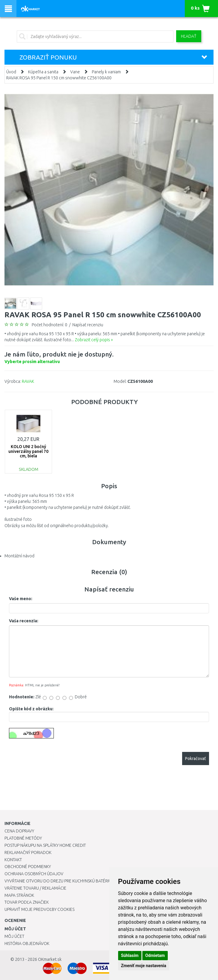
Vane (75, 72)
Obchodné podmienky (28, 867)
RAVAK (28, 381)
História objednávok (27, 943)
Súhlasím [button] (130, 955)
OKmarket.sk (50, 959)
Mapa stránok (19, 895)
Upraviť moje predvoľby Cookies (39, 909)
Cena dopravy (19, 831)
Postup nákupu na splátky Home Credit (45, 845)
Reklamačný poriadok (28, 852)
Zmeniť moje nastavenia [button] (144, 966)
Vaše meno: (21, 599)
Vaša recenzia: (24, 621)
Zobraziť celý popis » (94, 340)
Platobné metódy (23, 838)
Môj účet (14, 936)
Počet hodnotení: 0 (49, 325)
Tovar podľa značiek (27, 902)
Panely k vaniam (106, 72)
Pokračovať (196, 758)
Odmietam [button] (155, 955)
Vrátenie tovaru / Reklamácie (35, 888)
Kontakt (13, 860)
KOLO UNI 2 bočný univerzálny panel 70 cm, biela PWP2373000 (28, 453)
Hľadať (189, 36)
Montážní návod (19, 556)
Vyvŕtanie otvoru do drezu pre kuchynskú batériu (58, 881)
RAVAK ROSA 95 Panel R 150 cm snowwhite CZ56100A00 (59, 78)
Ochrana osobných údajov (34, 874)
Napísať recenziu (88, 325)
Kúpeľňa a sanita (43, 72)
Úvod (11, 72)
